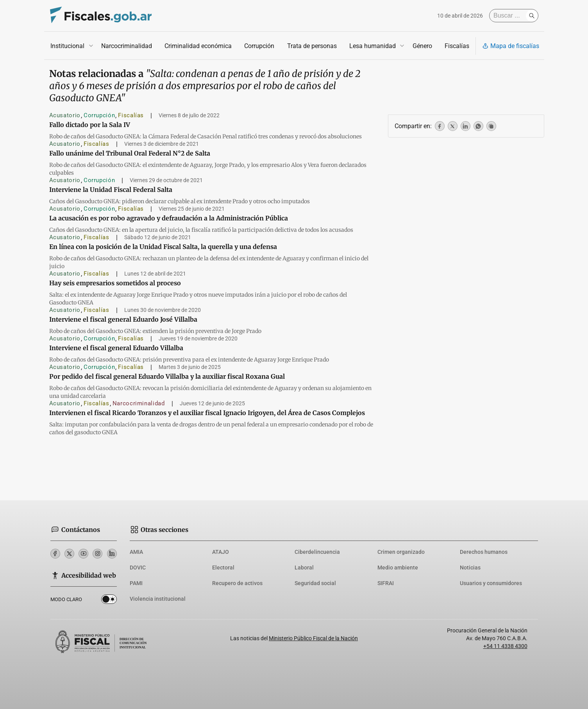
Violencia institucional (158, 599)
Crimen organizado (401, 552)
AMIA (136, 552)
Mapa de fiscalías (511, 46)
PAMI (136, 583)
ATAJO (221, 552)
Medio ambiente (398, 568)
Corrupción (259, 46)
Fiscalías (457, 46)
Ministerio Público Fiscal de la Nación (313, 638)
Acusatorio (65, 115)
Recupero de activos (237, 583)
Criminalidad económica (198, 46)
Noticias (470, 568)
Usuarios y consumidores (491, 583)
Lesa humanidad (372, 46)
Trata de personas (312, 46)
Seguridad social (315, 583)
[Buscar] (509, 16)
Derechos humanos (484, 552)
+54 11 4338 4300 (505, 646)
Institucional (67, 46)
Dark (109, 601)
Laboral (304, 568)
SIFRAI (386, 583)
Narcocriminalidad (127, 46)
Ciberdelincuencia (317, 552)
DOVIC (138, 568)
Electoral (223, 568)
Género (422, 46)
